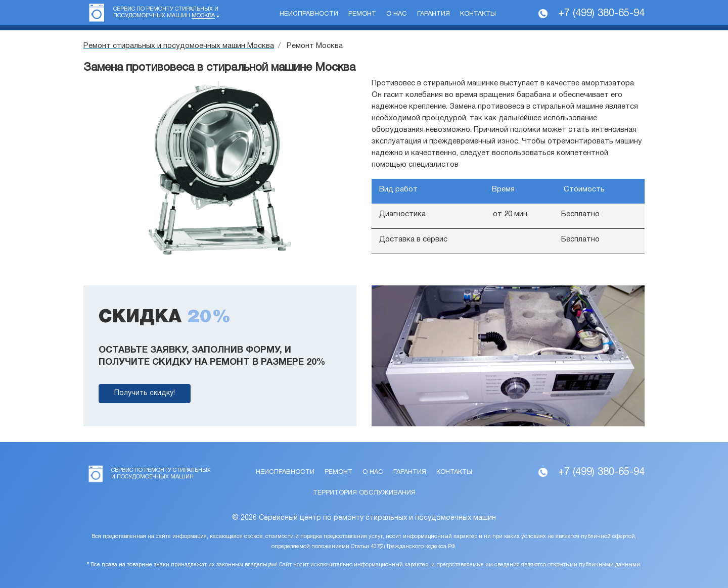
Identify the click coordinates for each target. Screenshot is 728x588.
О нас (397, 14)
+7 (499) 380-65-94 (601, 14)
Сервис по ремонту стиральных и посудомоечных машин (166, 13)
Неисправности (309, 14)
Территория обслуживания (364, 493)
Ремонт (362, 14)
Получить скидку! (145, 393)
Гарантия (434, 14)
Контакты (478, 14)
